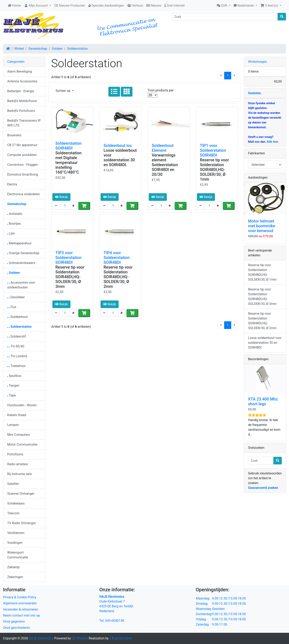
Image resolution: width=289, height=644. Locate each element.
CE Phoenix (80, 638)
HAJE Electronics (41, 638)
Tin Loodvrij (17, 356)
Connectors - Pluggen (22, 165)
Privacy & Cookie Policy (20, 597)
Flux (12, 307)
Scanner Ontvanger (21, 494)
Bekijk (61, 197)
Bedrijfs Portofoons (21, 111)
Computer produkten (22, 155)
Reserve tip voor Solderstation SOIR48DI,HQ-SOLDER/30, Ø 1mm (214, 170)
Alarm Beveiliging (20, 71)
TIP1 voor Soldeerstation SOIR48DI (213, 150)
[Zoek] (225, 17)
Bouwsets (14, 135)
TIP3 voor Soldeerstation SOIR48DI (68, 258)
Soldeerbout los (118, 146)
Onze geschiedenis (16, 628)
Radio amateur (18, 464)
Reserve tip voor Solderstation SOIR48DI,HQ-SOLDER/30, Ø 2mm (118, 277)
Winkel (19, 49)
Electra (12, 184)
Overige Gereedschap (23, 253)
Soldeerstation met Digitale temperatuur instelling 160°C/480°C (68, 163)
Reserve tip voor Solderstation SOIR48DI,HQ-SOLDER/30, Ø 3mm (70, 277)
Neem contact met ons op (21, 615)
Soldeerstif (17, 336)
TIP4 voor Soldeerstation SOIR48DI (117, 258)
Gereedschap (38, 49)
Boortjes (14, 224)
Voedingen (15, 543)
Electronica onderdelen (24, 194)
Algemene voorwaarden (20, 603)
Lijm (11, 233)
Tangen (13, 386)
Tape (12, 395)
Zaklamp (13, 567)
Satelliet (13, 484)
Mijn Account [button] (36, 6)
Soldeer (57, 49)
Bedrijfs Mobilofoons (22, 101)
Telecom (13, 513)
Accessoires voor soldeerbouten (21, 285)
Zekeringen (15, 577)
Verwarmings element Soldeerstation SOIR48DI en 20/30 (165, 165)
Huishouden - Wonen (22, 405)
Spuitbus (14, 376)
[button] (223, 6)
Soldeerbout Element (163, 148)
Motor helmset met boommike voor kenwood (262, 226)
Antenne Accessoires (22, 81)
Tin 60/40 (16, 346)
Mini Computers (19, 435)
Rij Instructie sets (20, 474)
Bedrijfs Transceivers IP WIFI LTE (24, 123)
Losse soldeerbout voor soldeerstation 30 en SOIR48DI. (120, 158)
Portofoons (15, 454)
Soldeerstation (77, 49)
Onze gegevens (14, 621)
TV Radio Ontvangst (21, 523)
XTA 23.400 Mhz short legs (263, 401)
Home (14, 6)
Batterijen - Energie (21, 91)
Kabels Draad (17, 415)
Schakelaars (16, 503)
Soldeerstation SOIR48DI (68, 146)
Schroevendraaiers (21, 263)
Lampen (13, 425)
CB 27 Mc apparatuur (22, 145)
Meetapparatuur (19, 243)
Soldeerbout (17, 317)
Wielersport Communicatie (18, 555)
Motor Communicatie (22, 444)
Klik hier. (273, 142)
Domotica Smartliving (23, 174)
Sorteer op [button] (63, 91)
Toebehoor (16, 366)
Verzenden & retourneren (21, 609)
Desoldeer (16, 297)
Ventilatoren (16, 533)
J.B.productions (121, 638)
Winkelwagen (257, 62)
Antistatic (15, 214)
